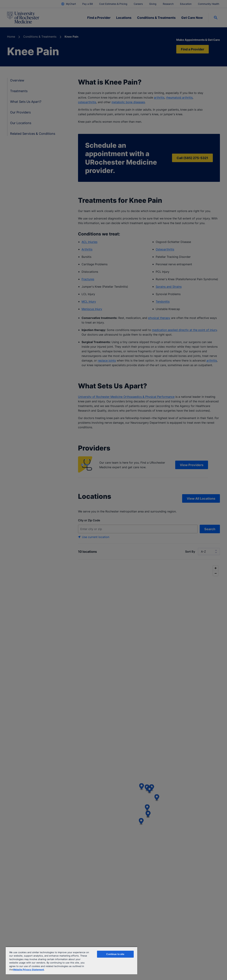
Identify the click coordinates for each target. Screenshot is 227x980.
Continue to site (115, 954)
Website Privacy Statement (28, 970)
